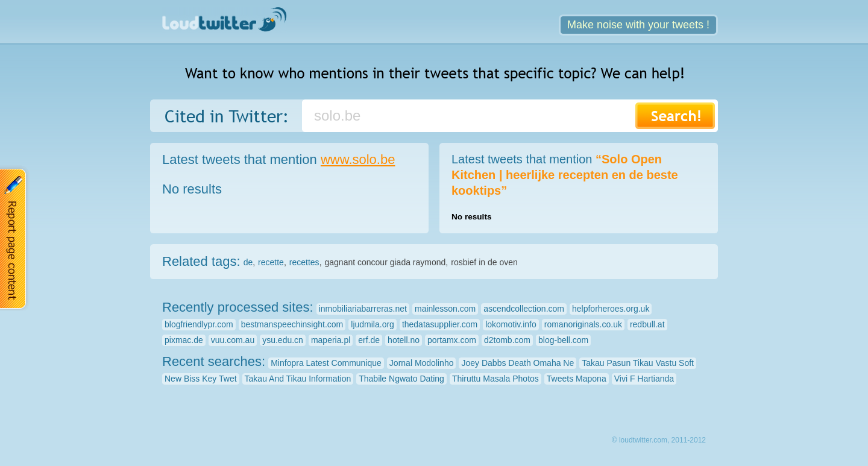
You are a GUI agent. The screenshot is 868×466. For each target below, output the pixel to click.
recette (271, 262)
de (248, 262)
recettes (304, 262)
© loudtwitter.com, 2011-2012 (659, 440)
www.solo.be (358, 159)
